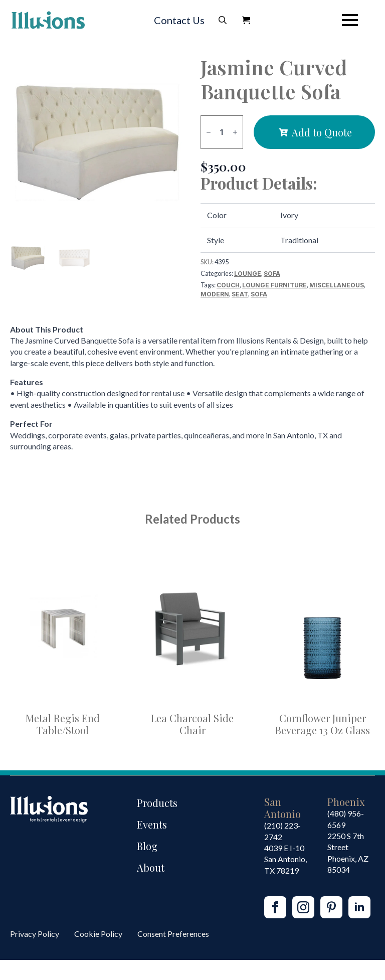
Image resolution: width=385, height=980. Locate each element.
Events (152, 824)
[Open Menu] (350, 20)
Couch (228, 285)
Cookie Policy (98, 934)
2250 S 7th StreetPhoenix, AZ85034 (348, 853)
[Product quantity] (222, 132)
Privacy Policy (35, 934)
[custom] (331, 907)
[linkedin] (359, 907)
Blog (147, 846)
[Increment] (235, 132)
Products (157, 803)
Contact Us (179, 20)
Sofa (272, 274)
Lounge (248, 274)
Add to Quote (322, 132)
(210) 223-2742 (282, 831)
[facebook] (275, 907)
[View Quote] (246, 20)
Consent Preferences (173, 934)
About (151, 867)
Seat (240, 294)
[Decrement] (209, 132)
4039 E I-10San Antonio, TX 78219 (285, 859)
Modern (215, 294)
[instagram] (303, 907)
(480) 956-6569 (346, 819)
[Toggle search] (223, 20)
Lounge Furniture (274, 285)
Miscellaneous (337, 285)
